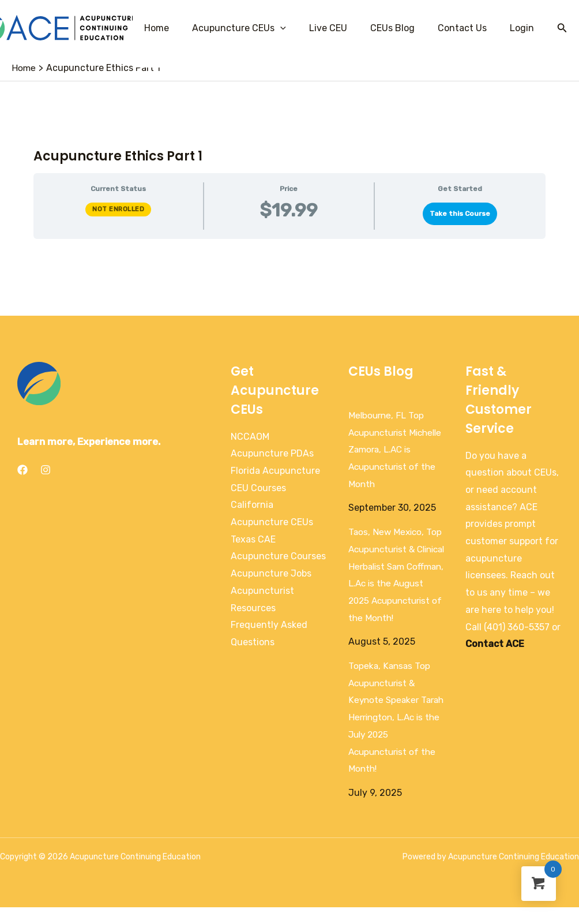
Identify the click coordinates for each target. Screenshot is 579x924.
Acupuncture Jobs (271, 573)
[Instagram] (46, 470)
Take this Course (460, 214)
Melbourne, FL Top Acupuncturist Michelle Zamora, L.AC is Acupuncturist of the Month (396, 450)
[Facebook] (22, 470)
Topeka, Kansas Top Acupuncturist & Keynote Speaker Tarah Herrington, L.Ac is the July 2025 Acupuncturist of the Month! (395, 734)
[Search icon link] (562, 28)
